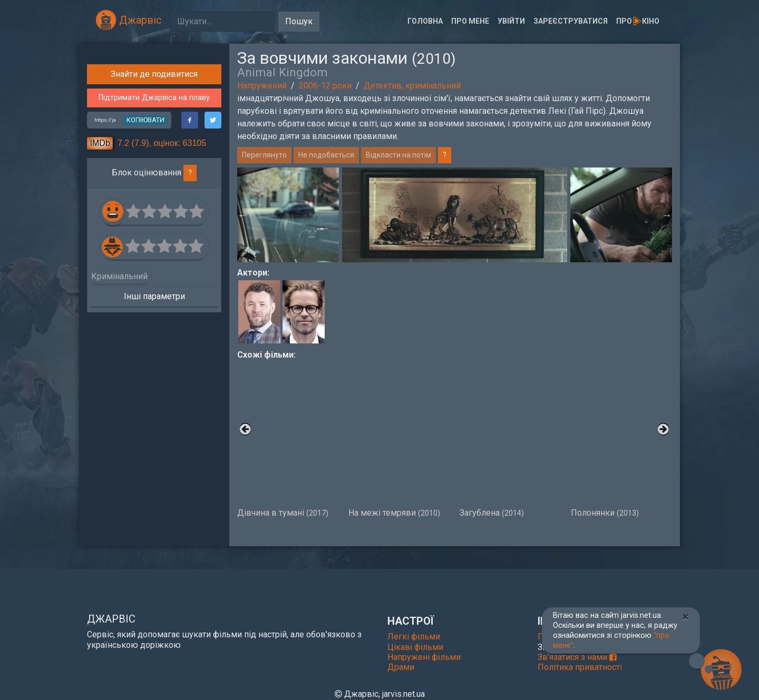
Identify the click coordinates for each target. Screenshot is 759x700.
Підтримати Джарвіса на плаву (154, 277)
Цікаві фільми (415, 647)
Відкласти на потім (398, 155)
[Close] (685, 617)
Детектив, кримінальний (412, 86)
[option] (455, 215)
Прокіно (638, 21)
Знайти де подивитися (154, 254)
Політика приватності (580, 667)
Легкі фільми (414, 637)
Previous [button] (242, 215)
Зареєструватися (571, 21)
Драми (401, 667)
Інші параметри (154, 475)
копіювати (145, 299)
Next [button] (667, 215)
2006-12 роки (325, 86)
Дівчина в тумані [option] (288, 439)
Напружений (262, 86)
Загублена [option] (510, 439)
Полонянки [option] (621, 439)
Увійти (511, 21)
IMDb (100, 322)
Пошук (299, 21)
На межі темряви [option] (399, 439)
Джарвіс (129, 20)
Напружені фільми (424, 657)
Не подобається (326, 155)
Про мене (470, 21)
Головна (425, 21)
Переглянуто (264, 155)
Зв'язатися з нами (577, 657)
